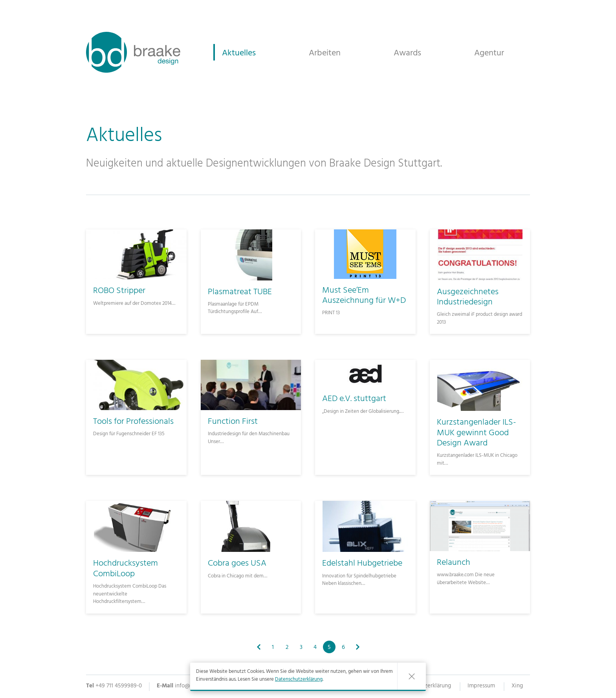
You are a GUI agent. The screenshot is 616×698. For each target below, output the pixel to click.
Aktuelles (239, 53)
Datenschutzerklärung (299, 680)
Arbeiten (325, 53)
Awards (407, 53)
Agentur (489, 53)
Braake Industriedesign (133, 52)
